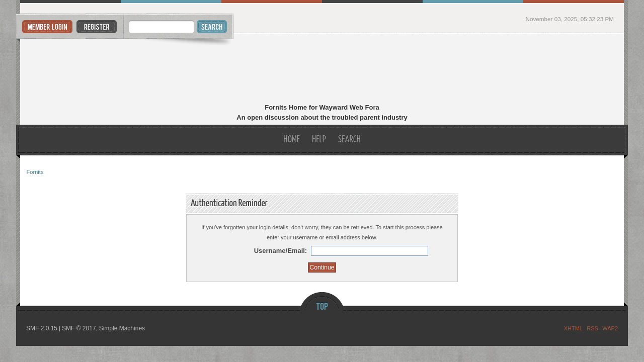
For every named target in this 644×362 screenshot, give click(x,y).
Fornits (322, 69)
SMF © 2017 (79, 328)
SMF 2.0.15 (42, 328)
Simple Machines (122, 328)
